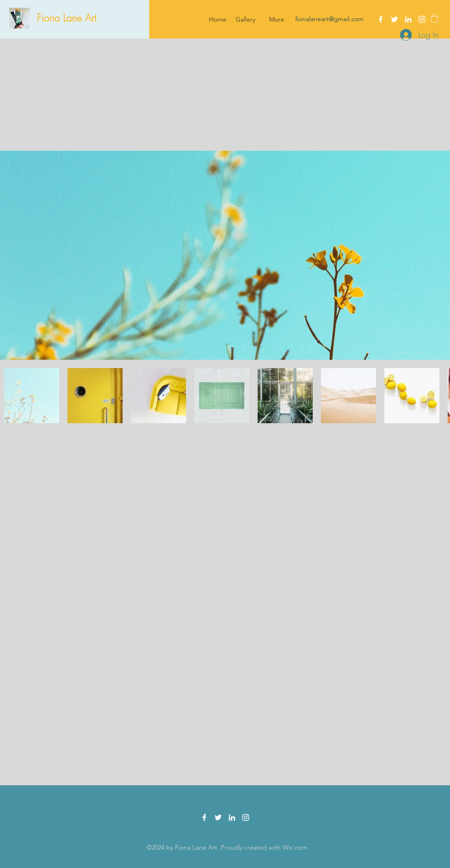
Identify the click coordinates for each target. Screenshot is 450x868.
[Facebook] (381, 19)
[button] (434, 18)
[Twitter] (394, 19)
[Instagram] (422, 19)
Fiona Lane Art (67, 18)
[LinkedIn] (408, 19)
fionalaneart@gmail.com (329, 19)
